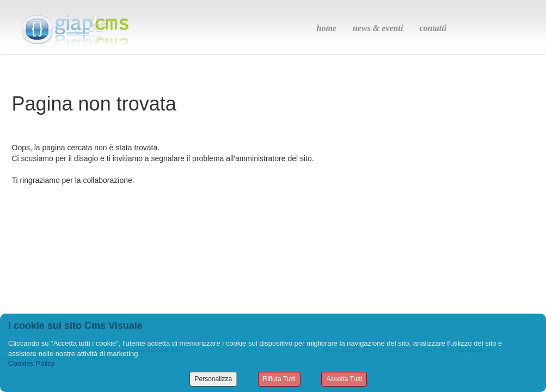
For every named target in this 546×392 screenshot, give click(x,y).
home (327, 28)
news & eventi (378, 28)
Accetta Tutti (344, 379)
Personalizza (213, 379)
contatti (433, 28)
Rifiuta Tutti (279, 379)
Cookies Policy (31, 363)
